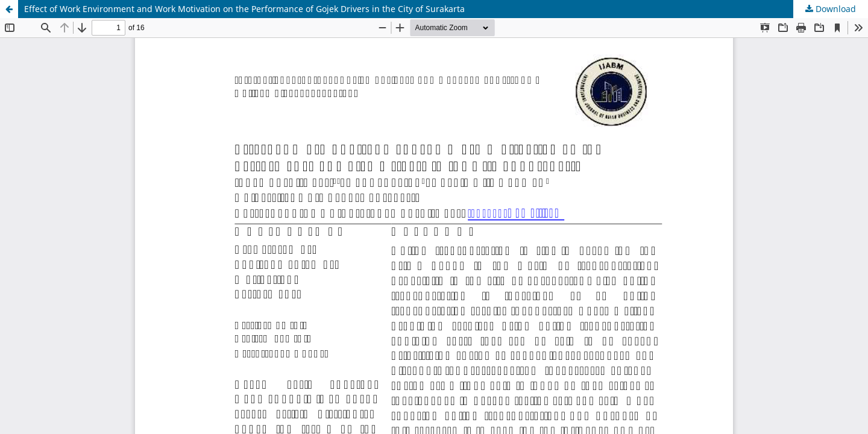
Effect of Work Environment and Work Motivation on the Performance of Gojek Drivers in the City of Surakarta (244, 9)
